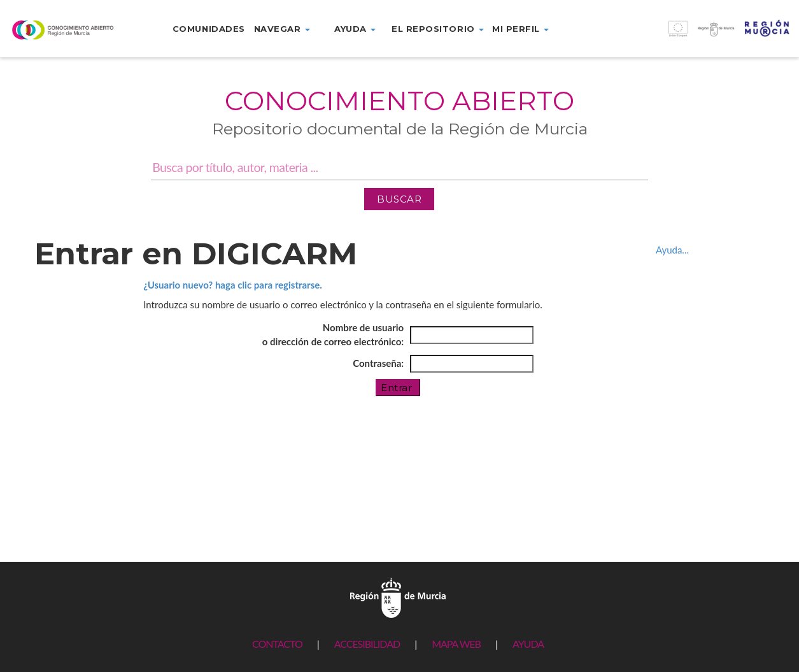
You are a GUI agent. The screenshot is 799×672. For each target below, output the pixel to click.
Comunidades (209, 29)
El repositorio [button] (438, 29)
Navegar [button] (282, 29)
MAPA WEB (456, 644)
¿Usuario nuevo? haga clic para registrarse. (233, 285)
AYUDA (528, 644)
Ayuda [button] (355, 29)
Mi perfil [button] (520, 29)
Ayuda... (672, 250)
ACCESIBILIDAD (367, 644)
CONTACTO (277, 644)
